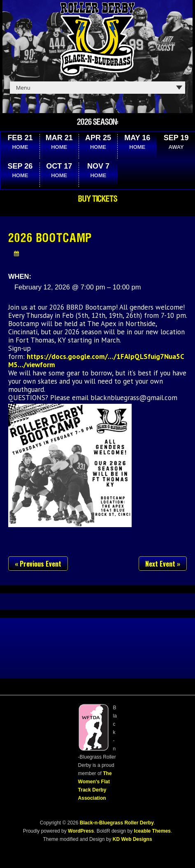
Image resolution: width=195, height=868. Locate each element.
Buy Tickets (98, 199)
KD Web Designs (132, 839)
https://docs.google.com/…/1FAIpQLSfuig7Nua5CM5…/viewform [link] (96, 361)
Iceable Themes (152, 831)
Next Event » (163, 564)
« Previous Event (38, 564)
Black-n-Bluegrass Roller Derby (117, 823)
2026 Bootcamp (50, 238)
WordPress (80, 831)
